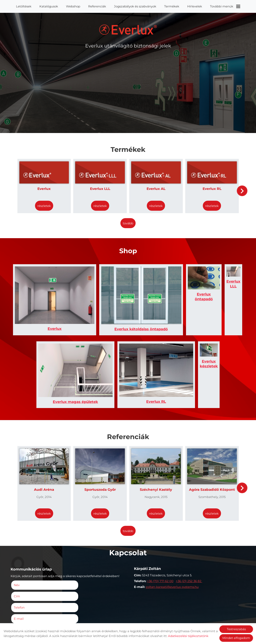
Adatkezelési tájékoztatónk (188, 636)
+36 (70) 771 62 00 (160, 544)
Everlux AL (155, 187)
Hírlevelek (195, 6)
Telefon (26, 558)
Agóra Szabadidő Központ (210, 452)
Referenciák (97, 6)
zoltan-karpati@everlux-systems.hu (172, 549)
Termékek (172, 6)
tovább (128, 221)
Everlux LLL (101, 187)
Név (24, 547)
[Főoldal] (128, 31)
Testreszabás (236, 629)
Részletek (46, 204)
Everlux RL (210, 187)
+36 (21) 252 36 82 (189, 544)
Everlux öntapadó (157, 306)
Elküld (19, 621)
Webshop (73, 6)
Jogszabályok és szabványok (135, 6)
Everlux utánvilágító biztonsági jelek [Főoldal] (128, 48)
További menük (225, 6)
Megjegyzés (24, 569)
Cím (73, 547)
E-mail (81, 558)
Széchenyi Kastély (155, 452)
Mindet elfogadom (236, 638)
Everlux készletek (186, 366)
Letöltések (24, 6)
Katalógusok (49, 6)
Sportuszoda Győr (101, 452)
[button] (241, 190)
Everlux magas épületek (70, 366)
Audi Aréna (46, 452)
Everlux (46, 187)
